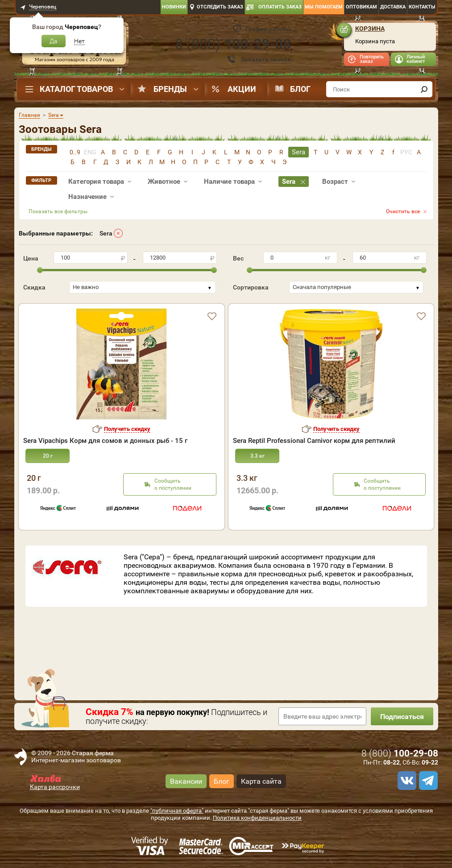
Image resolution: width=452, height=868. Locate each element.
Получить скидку (127, 429)
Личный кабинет (416, 59)
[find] (424, 89)
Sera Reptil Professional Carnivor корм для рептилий (314, 441)
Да (54, 41)
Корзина (370, 29)
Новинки (174, 7)
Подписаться (402, 717)
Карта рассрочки (55, 787)
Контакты (422, 7)
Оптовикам (361, 7)
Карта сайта (261, 781)
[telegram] (427, 781)
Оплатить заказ (280, 7)
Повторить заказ (372, 59)
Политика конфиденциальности (257, 818)
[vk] (406, 781)
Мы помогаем (324, 7)
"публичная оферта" (177, 811)
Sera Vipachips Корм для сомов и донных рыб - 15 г (105, 441)
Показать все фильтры (58, 211)
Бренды (170, 89)
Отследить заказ (220, 7)
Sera (106, 233)
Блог (300, 89)
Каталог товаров (76, 89)
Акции (242, 89)
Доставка (393, 7)
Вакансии (186, 781)
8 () (233, 44)
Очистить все (403, 211)
